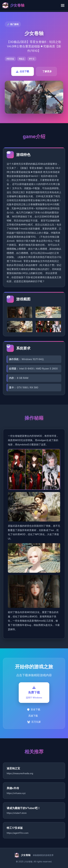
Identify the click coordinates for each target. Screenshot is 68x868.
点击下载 (23, 71)
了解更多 (47, 71)
